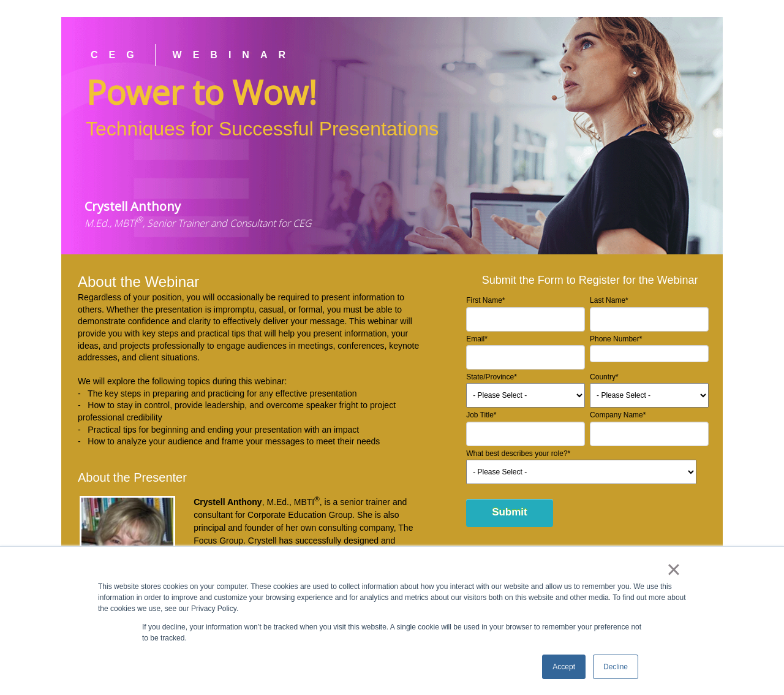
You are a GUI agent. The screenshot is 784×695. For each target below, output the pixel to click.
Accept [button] (564, 667)
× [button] (673, 569)
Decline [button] (616, 667)
